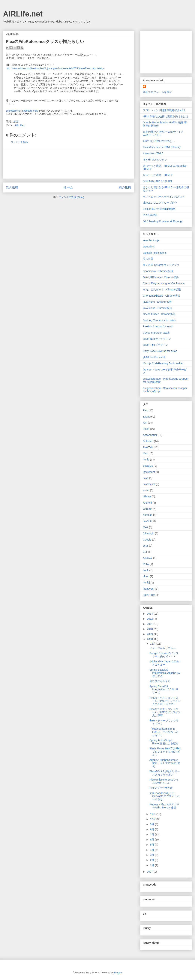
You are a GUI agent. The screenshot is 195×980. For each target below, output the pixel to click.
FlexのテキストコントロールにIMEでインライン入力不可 (165, 712)
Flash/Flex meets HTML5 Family (162, 147)
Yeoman (148, 515)
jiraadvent (149, 589)
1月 (152, 865)
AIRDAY (148, 558)
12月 (153, 644)
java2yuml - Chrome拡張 (157, 302)
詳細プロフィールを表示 (157, 92)
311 (145, 552)
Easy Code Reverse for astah (160, 351)
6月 (152, 840)
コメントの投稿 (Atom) (72, 197)
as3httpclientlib (30, 111)
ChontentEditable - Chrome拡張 (161, 296)
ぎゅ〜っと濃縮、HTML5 (158, 175)
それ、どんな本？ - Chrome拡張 (162, 289)
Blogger (118, 973)
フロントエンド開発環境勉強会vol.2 (164, 110)
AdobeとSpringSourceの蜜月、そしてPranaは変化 (165, 763)
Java (146, 478)
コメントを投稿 (19, 142)
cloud (146, 576)
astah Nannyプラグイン (157, 339)
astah (146, 490)
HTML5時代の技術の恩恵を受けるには (166, 116)
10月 (153, 819)
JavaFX (147, 521)
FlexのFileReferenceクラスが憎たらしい (164, 781)
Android (147, 503)
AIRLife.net (23, 14)
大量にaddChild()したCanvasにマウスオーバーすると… (164, 796)
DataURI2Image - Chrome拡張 (161, 277)
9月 (152, 824)
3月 (152, 855)
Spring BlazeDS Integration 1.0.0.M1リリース (164, 690)
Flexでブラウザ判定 (161, 788)
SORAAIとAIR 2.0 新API (157, 181)
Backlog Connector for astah (159, 320)
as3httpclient (13, 111)
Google (147, 540)
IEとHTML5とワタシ (155, 160)
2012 (150, 619)
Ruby (146, 564)
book (146, 570)
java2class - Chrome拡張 (157, 308)
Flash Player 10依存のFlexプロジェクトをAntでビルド (165, 752)
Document (149, 472)
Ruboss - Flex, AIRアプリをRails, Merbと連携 (164, 806)
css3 (146, 546)
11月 (153, 814)
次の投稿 (12, 187)
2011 (150, 624)
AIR (17, 125)
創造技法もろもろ (160, 681)
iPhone (147, 496)
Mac (145, 453)
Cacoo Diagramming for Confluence (164, 283)
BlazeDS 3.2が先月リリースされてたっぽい (165, 773)
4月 (152, 850)
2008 (150, 639)
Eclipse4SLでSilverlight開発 (159, 209)
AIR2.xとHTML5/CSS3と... (159, 141)
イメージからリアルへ (163, 648)
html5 (146, 460)
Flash (146, 429)
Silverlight (149, 533)
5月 (152, 845)
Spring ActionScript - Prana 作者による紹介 (164, 742)
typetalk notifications (155, 253)
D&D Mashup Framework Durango (163, 221)
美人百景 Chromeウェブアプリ (161, 265)
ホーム (68, 187)
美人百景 (148, 259)
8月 (152, 829)
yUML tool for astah (154, 357)
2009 (150, 634)
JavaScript (149, 484)
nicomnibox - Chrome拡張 (158, 271)
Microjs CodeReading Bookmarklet (163, 363)
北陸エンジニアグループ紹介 (160, 203)
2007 (150, 872)
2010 (150, 629)
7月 (152, 835)
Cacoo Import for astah (156, 333)
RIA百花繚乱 (150, 215)
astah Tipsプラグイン (155, 345)
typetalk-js (149, 247)
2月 (152, 860)
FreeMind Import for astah (158, 326)
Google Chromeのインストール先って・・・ (164, 655)
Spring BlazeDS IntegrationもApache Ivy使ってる (165, 673)
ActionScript (150, 435)
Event (146, 417)
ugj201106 (149, 595)
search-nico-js (151, 240)
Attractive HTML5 (153, 153)
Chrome (148, 509)
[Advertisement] (68, 164)
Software (148, 441)
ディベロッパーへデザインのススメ (164, 197)
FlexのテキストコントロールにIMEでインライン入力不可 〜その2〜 (165, 701)
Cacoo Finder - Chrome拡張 (159, 314)
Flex (22, 125)
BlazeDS (148, 466)
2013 (150, 614)
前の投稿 (125, 187)
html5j (146, 583)
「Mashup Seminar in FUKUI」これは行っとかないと (164, 732)
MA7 (146, 527)
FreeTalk (148, 447)
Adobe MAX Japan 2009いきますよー (165, 663)
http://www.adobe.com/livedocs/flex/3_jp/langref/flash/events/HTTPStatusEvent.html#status (55, 68)
